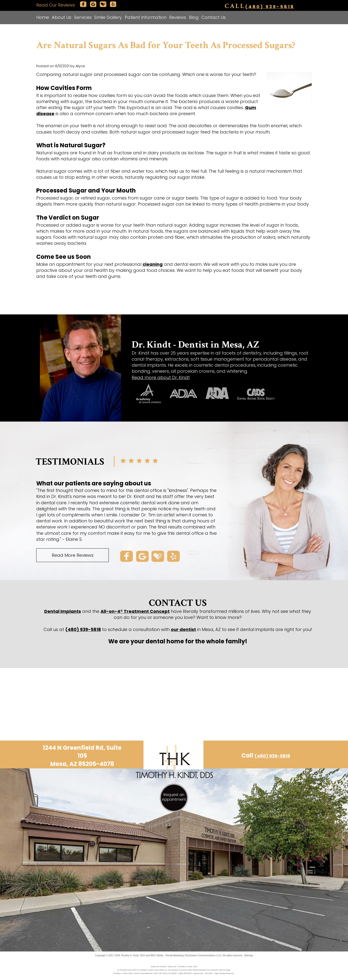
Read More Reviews (73, 555)
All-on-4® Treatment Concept (135, 611)
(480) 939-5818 (270, 6)
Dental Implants (63, 611)
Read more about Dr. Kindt (161, 377)
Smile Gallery (108, 17)
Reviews (178, 17)
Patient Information (146, 17)
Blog (194, 17)
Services (83, 17)
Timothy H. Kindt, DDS (133, 955)
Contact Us (214, 17)
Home (43, 17)
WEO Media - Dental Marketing (167, 955)
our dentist (183, 629)
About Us (62, 17)
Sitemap (249, 955)
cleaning (153, 264)
